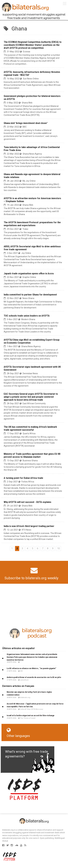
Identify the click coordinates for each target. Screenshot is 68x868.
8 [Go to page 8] (48, 548)
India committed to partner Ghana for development (30, 295)
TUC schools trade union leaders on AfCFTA (27, 316)
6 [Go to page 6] (38, 548)
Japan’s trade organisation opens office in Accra (29, 273)
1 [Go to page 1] (12, 548)
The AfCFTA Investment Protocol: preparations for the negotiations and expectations (32, 224)
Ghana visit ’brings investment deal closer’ (26, 123)
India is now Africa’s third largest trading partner (29, 526)
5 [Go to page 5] (33, 548)
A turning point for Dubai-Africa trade (23, 478)
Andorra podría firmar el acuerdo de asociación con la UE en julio (34, 677)
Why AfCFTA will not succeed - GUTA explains (27, 502)
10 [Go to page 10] (58, 548)
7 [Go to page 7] (43, 548)
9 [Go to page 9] (53, 548)
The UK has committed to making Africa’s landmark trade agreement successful (30, 428)
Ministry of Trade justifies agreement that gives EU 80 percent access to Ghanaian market (32, 455)
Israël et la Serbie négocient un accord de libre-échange (31, 715)
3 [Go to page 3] (22, 548)
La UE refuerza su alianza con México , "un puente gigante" (31, 668)
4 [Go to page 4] (27, 548)
